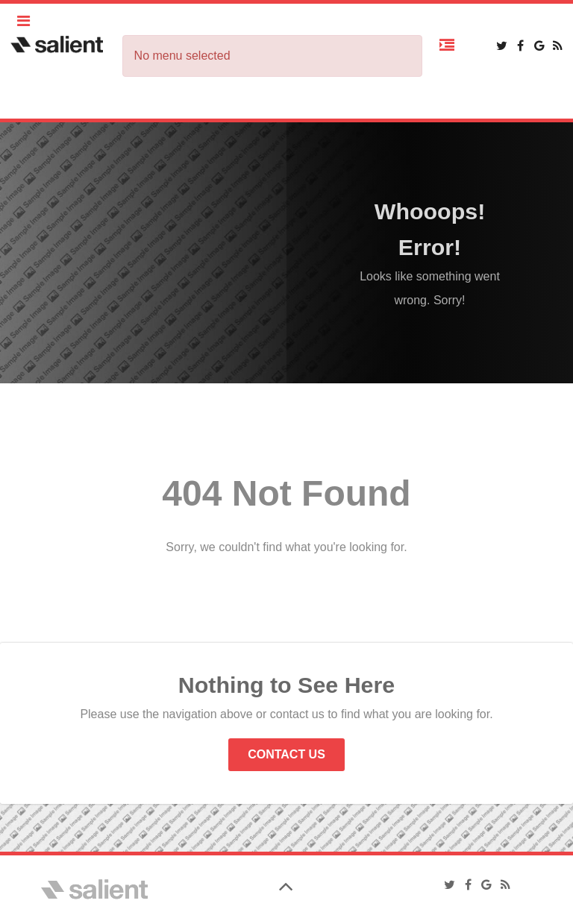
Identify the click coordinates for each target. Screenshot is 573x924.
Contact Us (286, 754)
